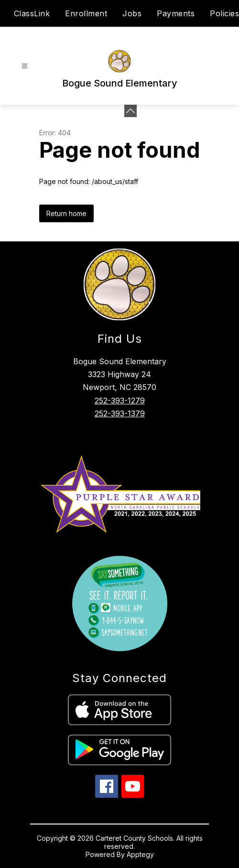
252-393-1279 (120, 401)
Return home (66, 213)
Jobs (132, 13)
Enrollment (86, 13)
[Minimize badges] (130, 111)
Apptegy (140, 854)
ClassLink (32, 13)
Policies (224, 13)
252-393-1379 (120, 413)
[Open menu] (25, 66)
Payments (176, 13)
